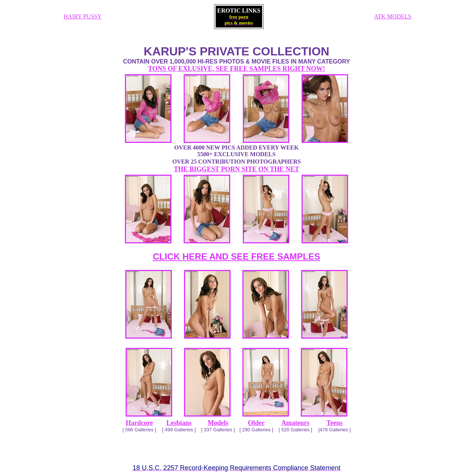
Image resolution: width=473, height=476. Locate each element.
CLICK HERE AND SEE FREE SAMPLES (237, 256)
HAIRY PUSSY (83, 16)
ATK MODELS (393, 16)
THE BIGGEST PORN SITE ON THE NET (236, 169)
